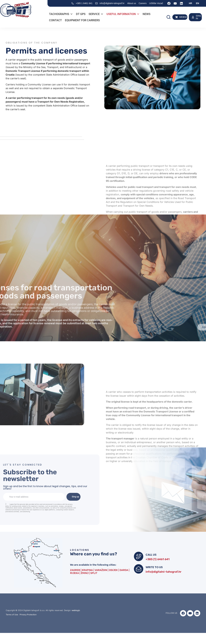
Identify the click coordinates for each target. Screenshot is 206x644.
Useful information (123, 14)
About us (132, 3)
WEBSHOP (185, 17)
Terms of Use (12, 615)
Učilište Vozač (156, 3)
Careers (143, 3)
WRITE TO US (154, 567)
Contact (55, 20)
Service (96, 14)
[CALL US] (139, 556)
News (147, 14)
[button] (169, 17)
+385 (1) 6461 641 (158, 559)
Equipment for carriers (82, 20)
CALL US (151, 555)
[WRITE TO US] (139, 569)
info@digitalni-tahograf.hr (163, 572)
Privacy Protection (28, 615)
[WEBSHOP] (176, 17)
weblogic (76, 610)
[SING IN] (193, 17)
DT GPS (81, 14)
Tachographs (61, 14)
